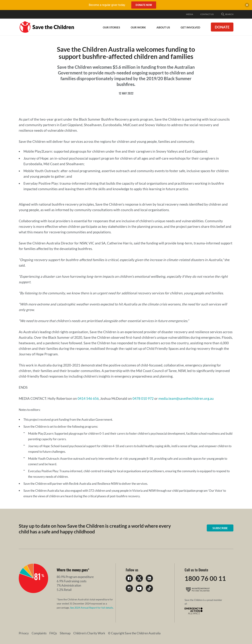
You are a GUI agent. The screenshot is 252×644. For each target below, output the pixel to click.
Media (190, 14)
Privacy (24, 633)
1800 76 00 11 (205, 578)
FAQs (53, 633)
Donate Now (144, 5)
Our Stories (111, 27)
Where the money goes (72, 570)
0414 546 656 (88, 398)
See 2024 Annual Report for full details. (92, 608)
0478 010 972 (143, 398)
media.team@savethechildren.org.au (186, 398)
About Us (163, 27)
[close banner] (247, 6)
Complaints (39, 633)
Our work (138, 27)
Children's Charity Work (89, 633)
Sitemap (65, 633)
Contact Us (207, 14)
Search (227, 14)
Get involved (190, 27)
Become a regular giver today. (107, 5)
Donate (222, 27)
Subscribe (220, 528)
